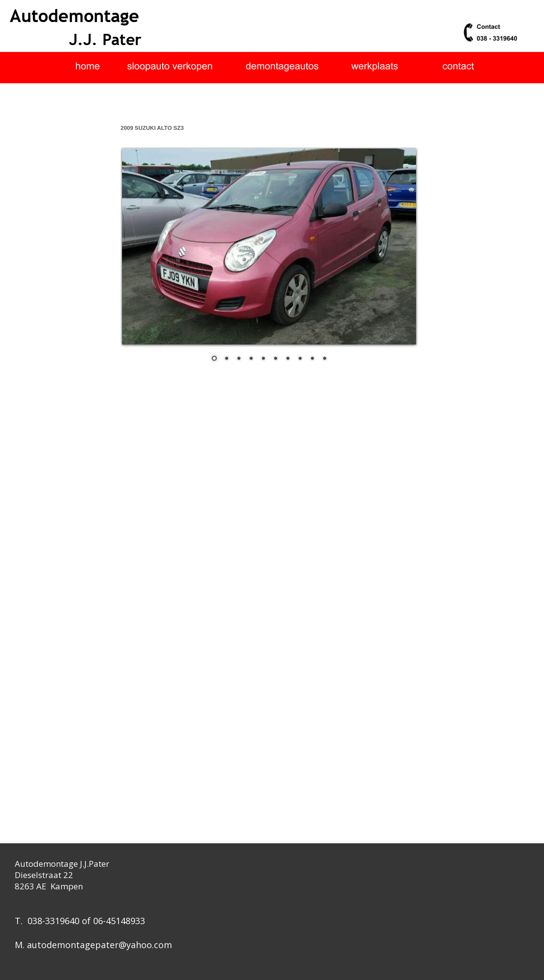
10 (324, 359)
